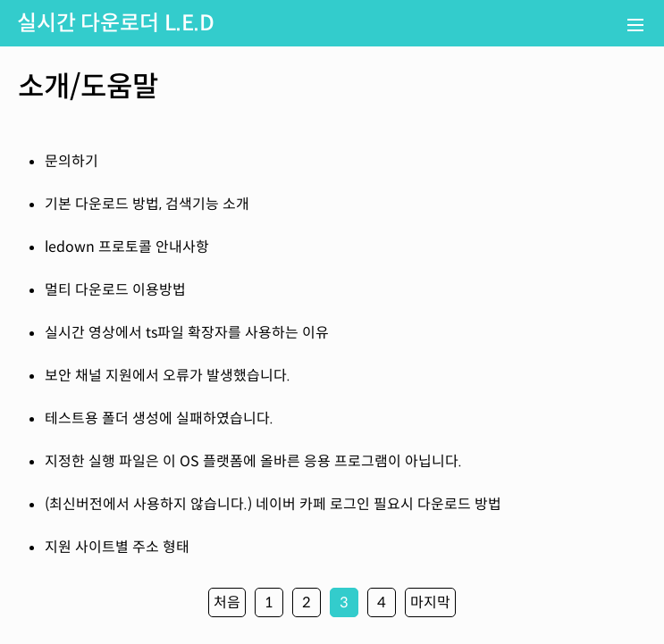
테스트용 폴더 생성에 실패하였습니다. (159, 418)
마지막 (430, 602)
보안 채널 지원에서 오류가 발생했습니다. (168, 376)
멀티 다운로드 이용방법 (115, 290)
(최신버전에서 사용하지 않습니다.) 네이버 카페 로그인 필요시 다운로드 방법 (273, 504)
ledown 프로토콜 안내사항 (127, 247)
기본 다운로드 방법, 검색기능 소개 (147, 204)
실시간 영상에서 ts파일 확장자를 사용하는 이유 (187, 333)
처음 (227, 602)
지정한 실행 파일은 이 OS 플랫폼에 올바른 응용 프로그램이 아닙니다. (253, 461)
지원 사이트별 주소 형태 (117, 547)
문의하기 (71, 161)
